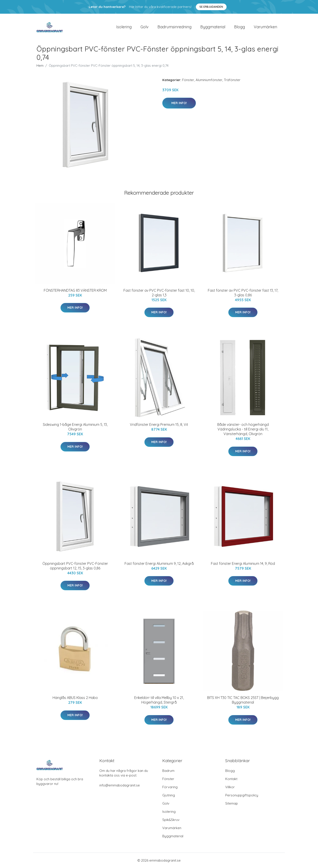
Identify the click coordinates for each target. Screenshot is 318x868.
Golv (145, 27)
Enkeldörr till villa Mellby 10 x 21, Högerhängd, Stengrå (159, 700)
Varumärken (265, 27)
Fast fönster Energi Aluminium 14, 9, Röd (243, 563)
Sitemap (232, 803)
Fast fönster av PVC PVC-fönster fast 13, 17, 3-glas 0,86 (243, 293)
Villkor (230, 787)
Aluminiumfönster (209, 80)
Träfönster (232, 80)
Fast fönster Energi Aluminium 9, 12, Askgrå (159, 563)
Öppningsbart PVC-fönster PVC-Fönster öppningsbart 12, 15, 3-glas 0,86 (75, 566)
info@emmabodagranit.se (120, 785)
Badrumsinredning (174, 27)
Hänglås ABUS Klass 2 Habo (75, 698)
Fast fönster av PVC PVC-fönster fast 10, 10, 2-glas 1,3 (159, 293)
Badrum (168, 771)
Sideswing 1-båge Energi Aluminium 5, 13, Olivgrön (75, 427)
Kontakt (231, 779)
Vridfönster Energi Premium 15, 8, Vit (159, 424)
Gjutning (169, 795)
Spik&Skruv (171, 820)
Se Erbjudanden (211, 7)
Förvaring (170, 787)
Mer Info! (179, 103)
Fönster (188, 80)
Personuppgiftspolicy (242, 795)
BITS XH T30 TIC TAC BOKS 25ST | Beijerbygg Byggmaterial (243, 700)
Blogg (239, 27)
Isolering (124, 27)
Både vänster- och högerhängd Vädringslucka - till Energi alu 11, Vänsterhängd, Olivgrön (243, 429)
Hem (40, 66)
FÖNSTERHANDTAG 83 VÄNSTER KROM (75, 290)
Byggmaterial (213, 27)
